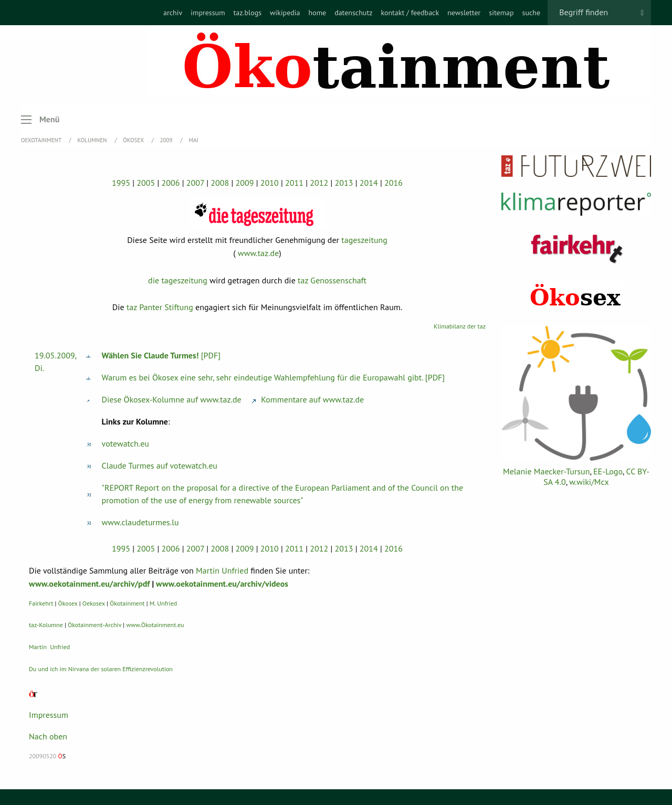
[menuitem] (173, 13)
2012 (319, 183)
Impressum (49, 715)
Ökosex (134, 140)
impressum (208, 13)
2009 (167, 140)
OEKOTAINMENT (42, 140)
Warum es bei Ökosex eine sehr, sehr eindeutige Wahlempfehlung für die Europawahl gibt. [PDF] (274, 377)
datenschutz (353, 13)
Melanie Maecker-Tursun (546, 471)
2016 (393, 183)
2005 (146, 183)
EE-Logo (608, 471)
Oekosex (94, 603)
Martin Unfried (222, 570)
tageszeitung (364, 240)
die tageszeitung (178, 280)
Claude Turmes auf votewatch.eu (160, 465)
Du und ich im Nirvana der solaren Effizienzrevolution (101, 669)
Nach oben (48, 736)
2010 (270, 183)
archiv (173, 13)
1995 (121, 183)
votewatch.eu (125, 443)
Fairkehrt (41, 603)
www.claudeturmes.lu (140, 522)
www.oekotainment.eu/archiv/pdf (89, 584)
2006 (171, 183)
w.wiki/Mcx (589, 482)
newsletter (464, 13)
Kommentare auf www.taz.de (308, 399)
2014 (369, 183)
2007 (195, 183)
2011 (294, 183)
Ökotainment (127, 603)
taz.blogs (248, 13)
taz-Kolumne (46, 625)
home (317, 13)
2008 (220, 183)
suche (532, 13)
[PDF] (161, 355)
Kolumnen (93, 140)
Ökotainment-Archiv (94, 625)
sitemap (501, 13)
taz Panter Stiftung (160, 307)
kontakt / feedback (410, 13)
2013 (344, 183)
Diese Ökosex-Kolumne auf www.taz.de (172, 399)
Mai (193, 140)
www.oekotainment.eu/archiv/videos (222, 584)
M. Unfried (163, 603)
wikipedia (285, 13)
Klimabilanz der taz (460, 326)
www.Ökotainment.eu (155, 625)
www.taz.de (258, 253)
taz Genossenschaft (332, 280)
